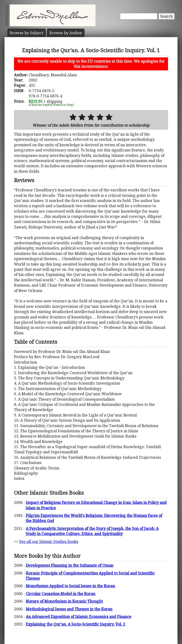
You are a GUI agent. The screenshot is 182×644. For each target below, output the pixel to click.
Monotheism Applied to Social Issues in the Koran (70, 586)
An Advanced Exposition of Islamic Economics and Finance (79, 617)
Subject (27, 33)
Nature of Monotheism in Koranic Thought (64, 601)
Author (66, 33)
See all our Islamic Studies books (49, 541)
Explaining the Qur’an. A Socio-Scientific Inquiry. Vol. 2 (75, 624)
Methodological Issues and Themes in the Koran (69, 609)
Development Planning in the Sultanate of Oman (70, 565)
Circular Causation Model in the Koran (61, 594)
